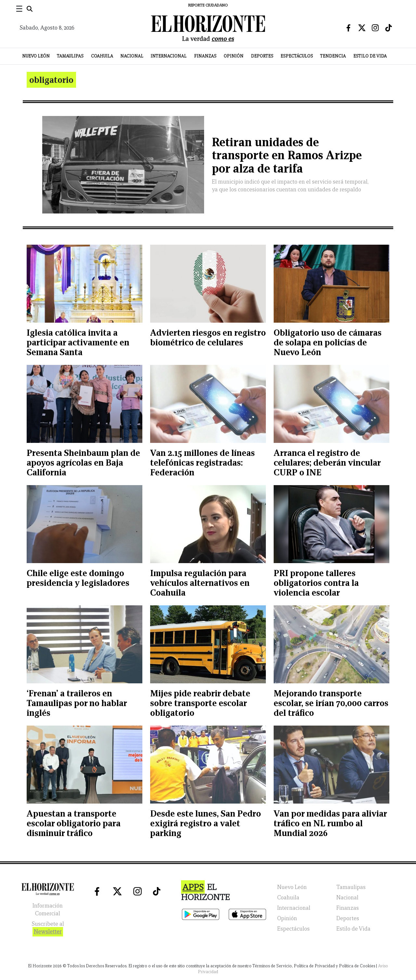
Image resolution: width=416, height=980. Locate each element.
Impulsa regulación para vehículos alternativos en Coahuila (200, 583)
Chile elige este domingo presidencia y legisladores (78, 578)
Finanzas (205, 56)
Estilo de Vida (370, 56)
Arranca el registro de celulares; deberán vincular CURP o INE (327, 463)
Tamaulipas (70, 56)
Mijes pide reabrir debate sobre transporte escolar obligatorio (200, 703)
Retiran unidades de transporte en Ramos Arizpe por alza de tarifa (287, 155)
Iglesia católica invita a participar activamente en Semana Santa (78, 342)
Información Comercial (48, 910)
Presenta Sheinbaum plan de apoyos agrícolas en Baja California (83, 463)
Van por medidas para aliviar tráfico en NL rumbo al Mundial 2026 (330, 823)
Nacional (132, 56)
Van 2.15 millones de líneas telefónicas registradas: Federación (202, 463)
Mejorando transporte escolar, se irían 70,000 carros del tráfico (331, 703)
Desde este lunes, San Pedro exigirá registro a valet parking (206, 823)
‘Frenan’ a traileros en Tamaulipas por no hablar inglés (77, 703)
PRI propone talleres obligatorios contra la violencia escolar (316, 583)
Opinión (234, 56)
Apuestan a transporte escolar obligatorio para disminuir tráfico (74, 823)
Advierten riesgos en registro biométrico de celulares (208, 337)
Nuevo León (36, 56)
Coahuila (102, 56)
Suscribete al (48, 928)
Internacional (169, 56)
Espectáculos (297, 56)
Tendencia (333, 56)
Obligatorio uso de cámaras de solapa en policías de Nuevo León (328, 342)
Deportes (262, 56)
